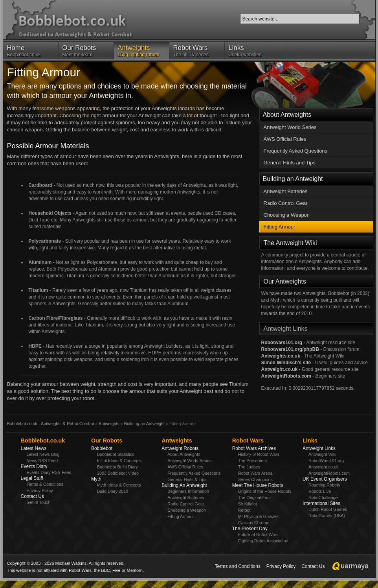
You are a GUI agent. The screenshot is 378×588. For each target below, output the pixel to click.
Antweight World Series (290, 127)
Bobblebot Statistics (116, 454)
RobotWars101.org (326, 461)
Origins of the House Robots (265, 491)
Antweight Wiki (322, 454)
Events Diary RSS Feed (49, 472)
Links (310, 441)
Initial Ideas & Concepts (119, 461)
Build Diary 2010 (113, 491)
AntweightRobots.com (286, 376)
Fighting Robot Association (263, 541)
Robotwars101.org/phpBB (290, 349)
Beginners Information (188, 491)
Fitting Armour (280, 227)
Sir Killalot (248, 504)
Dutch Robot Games (328, 509)
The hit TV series (197, 51)
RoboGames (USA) (327, 516)
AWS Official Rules (285, 139)
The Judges (249, 467)
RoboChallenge (323, 498)
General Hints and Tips (290, 163)
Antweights (109, 424)
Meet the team (86, 51)
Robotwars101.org (282, 343)
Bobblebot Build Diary (117, 467)
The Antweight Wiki (290, 243)
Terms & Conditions (45, 484)
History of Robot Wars (259, 454)
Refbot (244, 510)
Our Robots (107, 441)
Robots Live (320, 491)
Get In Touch (39, 502)
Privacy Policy (40, 490)
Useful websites (252, 51)
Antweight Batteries (286, 191)
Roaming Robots (324, 485)
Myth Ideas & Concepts (119, 485)
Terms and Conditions (238, 566)
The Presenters (253, 461)
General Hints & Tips (187, 479)
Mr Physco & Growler (258, 516)
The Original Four (255, 498)
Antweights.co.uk (281, 356)
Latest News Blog (43, 454)
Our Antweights (285, 281)
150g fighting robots (141, 51)
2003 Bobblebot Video (118, 473)
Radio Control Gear (286, 203)
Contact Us (313, 566)
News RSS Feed (42, 461)
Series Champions (255, 479)
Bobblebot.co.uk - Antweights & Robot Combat (51, 424)
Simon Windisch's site (286, 363)
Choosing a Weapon (287, 215)
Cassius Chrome (254, 523)
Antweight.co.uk (280, 369)
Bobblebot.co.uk (31, 51)
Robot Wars (248, 441)
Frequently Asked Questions (296, 151)
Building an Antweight (293, 179)
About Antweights (287, 115)
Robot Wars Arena (255, 473)
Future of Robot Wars (258, 535)
